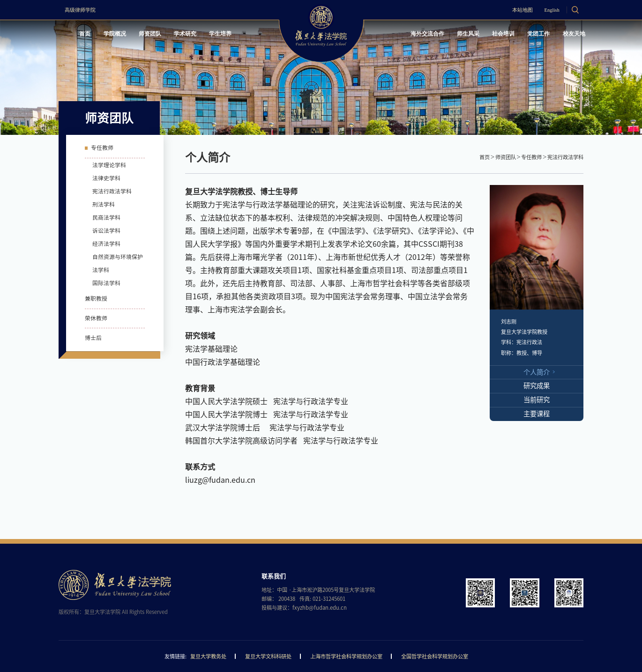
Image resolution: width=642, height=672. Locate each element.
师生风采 (453, 35)
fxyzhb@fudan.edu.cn (320, 608)
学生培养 (237, 35)
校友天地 (570, 35)
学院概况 (120, 35)
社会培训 (493, 35)
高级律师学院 (84, 10)
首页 (88, 35)
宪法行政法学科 (565, 157)
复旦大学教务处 (208, 656)
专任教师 (531, 157)
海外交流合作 (408, 35)
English (545, 10)
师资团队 (159, 35)
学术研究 (198, 35)
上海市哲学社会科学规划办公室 (346, 656)
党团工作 (531, 35)
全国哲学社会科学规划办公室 (435, 656)
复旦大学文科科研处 (268, 656)
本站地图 (510, 10)
